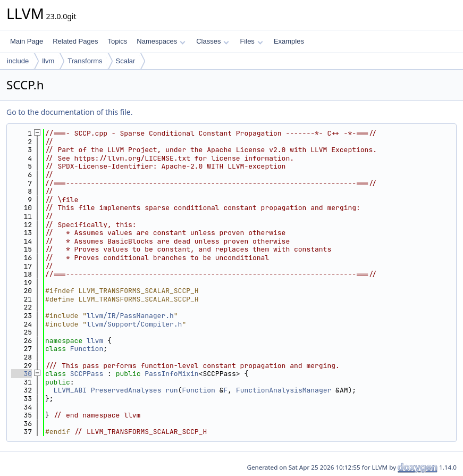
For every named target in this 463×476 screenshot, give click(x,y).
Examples (289, 41)
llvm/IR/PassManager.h (130, 316)
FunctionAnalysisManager (284, 390)
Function (87, 349)
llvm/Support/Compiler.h (134, 324)
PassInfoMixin (171, 374)
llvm (48, 61)
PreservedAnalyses (126, 390)
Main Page (27, 41)
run (171, 390)
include (18, 61)
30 (22, 374)
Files (251, 41)
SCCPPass (87, 374)
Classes (213, 41)
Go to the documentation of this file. (69, 112)
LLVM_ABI (70, 390)
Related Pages (75, 41)
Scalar (126, 61)
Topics (117, 41)
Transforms (85, 61)
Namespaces (161, 41)
